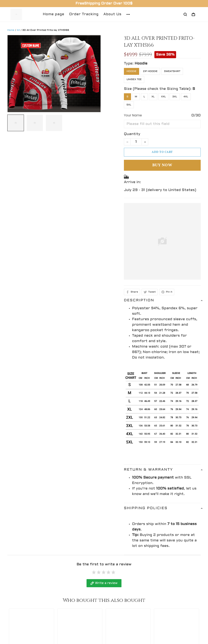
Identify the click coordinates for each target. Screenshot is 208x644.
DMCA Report (132, 626)
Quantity (132, 134)
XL (153, 97)
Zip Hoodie (150, 71)
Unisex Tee (134, 79)
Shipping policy (121, 595)
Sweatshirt (172, 71)
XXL (163, 97)
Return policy (120, 610)
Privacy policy (120, 587)
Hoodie (141, 64)
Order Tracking (84, 14)
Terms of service (123, 602)
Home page (54, 14)
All (18, 30)
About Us (112, 14)
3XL (175, 97)
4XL (186, 97)
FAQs (62, 595)
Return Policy (70, 587)
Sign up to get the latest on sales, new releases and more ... (177, 585)
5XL (129, 105)
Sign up (190, 599)
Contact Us (68, 580)
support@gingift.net (27, 595)
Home (11, 30)
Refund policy (120, 580)
